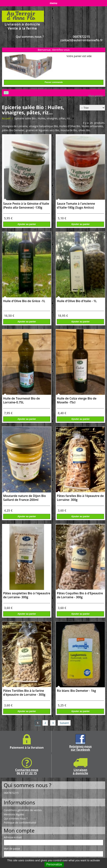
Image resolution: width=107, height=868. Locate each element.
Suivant (64, 723)
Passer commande (54, 82)
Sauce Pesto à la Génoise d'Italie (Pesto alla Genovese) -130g (26, 206)
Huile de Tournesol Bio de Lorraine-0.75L (21, 400)
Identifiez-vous (61, 50)
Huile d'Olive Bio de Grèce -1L (24, 301)
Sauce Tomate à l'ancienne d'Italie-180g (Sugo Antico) (76, 206)
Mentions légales (14, 814)
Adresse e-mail (13, 837)
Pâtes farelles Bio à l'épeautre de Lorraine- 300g (80, 498)
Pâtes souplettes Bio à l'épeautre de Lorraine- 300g (27, 595)
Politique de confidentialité (20, 823)
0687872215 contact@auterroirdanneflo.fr (81, 38)
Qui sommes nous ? (30, 37)
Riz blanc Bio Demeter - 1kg (76, 691)
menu (53, 3)
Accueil (6, 118)
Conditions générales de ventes (23, 810)
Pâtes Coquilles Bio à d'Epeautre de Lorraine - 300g (80, 595)
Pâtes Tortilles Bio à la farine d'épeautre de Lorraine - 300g (24, 693)
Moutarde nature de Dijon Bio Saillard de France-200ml (25, 498)
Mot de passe (12, 849)
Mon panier (96, 96)
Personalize (54, 864)
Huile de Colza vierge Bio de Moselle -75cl (77, 400)
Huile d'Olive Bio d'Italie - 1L (77, 301)
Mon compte (19, 830)
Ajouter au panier (27, 224)
